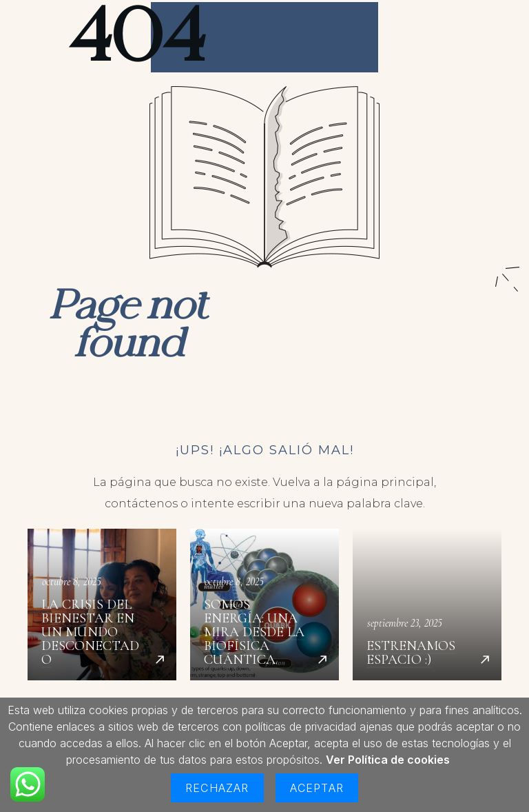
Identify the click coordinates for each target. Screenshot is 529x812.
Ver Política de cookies (388, 760)
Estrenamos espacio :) (427, 605)
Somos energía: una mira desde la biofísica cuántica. (264, 605)
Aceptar (317, 788)
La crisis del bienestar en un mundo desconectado (102, 605)
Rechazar (217, 788)
